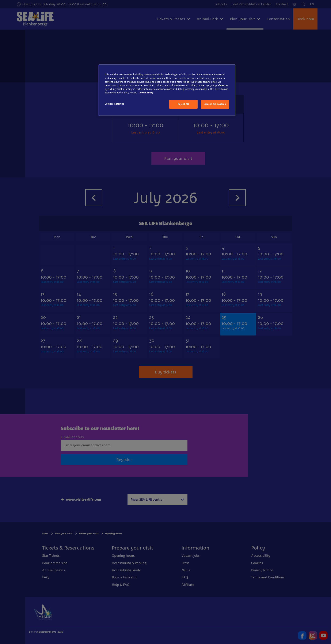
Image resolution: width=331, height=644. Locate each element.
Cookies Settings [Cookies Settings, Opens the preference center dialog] (114, 104)
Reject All (183, 104)
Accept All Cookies (215, 104)
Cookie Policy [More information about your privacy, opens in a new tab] (146, 93)
